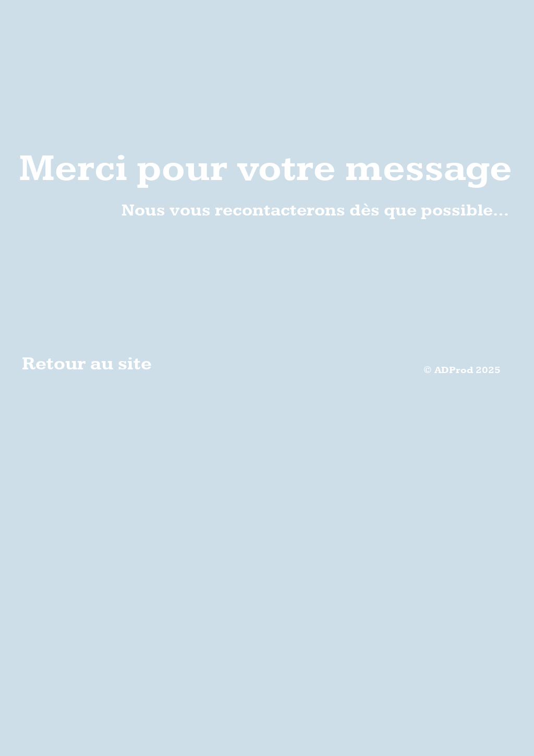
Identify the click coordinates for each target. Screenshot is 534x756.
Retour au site (87, 364)
